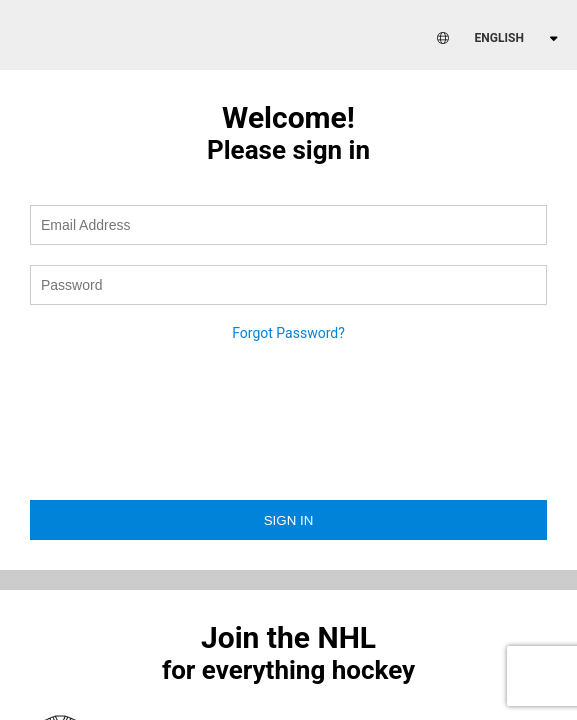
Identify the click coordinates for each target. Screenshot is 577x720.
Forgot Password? (288, 333)
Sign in (289, 520)
